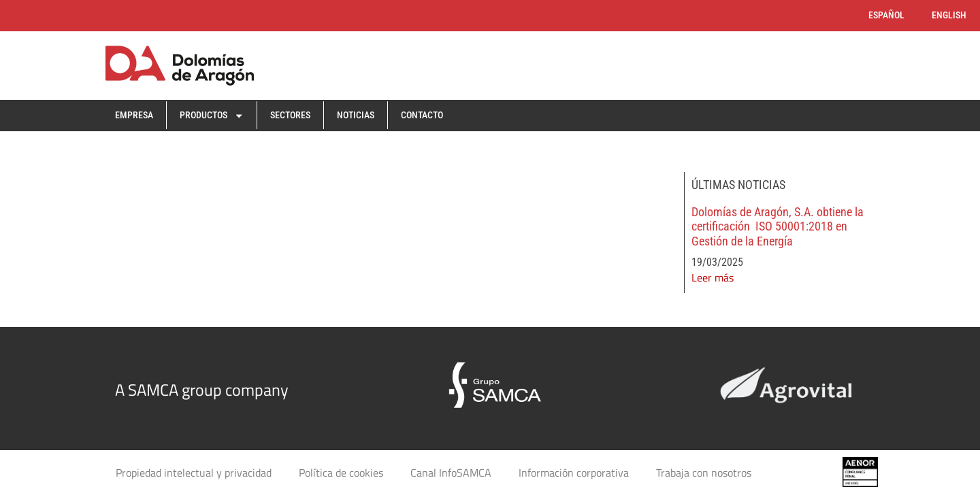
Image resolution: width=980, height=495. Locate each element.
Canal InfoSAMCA (451, 473)
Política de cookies (341, 473)
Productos (212, 116)
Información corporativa (574, 473)
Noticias (356, 115)
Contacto (422, 115)
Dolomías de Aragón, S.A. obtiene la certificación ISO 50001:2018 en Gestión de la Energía (778, 226)
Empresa (134, 115)
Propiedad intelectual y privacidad (194, 473)
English (949, 15)
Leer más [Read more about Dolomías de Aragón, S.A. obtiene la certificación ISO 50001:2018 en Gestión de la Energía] (713, 277)
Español (886, 15)
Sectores (290, 115)
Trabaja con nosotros (704, 473)
